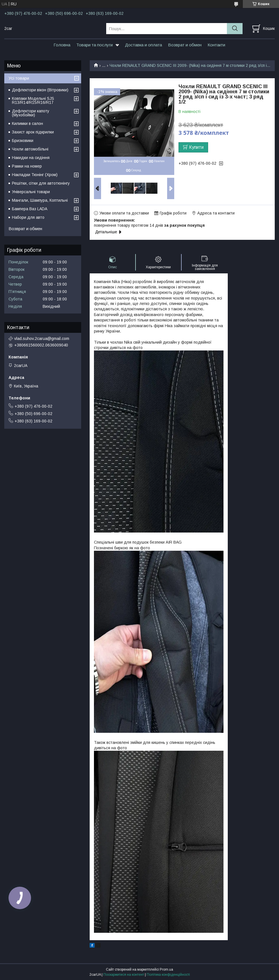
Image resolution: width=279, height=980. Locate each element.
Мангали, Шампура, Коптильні (40, 200)
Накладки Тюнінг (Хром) (35, 175)
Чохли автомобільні (30, 149)
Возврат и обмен (185, 45)
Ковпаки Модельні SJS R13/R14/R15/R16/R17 (33, 100)
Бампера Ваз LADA (30, 209)
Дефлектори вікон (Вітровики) (40, 90)
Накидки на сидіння (31, 158)
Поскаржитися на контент (124, 975)
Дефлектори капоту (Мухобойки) (31, 113)
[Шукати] (235, 29)
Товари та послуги (95, 45)
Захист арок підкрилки (33, 132)
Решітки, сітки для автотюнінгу (41, 183)
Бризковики (23, 141)
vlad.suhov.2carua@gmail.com (42, 339)
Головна (62, 45)
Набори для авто (28, 217)
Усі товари (19, 78)
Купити (196, 147)
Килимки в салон (27, 123)
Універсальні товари (31, 192)
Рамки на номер (27, 166)
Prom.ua (166, 969)
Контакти (216, 45)
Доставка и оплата (143, 45)
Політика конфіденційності (168, 975)
